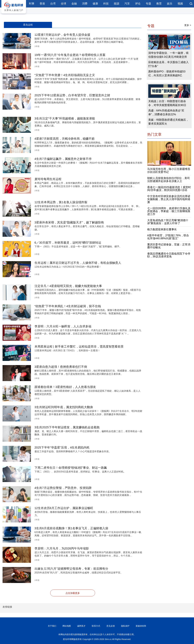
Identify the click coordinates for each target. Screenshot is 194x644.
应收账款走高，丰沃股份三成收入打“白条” (168, 64)
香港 (42, 4)
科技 (106, 4)
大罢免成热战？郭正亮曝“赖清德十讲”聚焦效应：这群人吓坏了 (168, 222)
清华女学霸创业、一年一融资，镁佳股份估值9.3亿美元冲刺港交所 (168, 55)
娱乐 (170, 4)
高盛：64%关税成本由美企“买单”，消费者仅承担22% (166, 112)
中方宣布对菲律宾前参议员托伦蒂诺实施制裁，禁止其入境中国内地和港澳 (169, 199)
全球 (64, 4)
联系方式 (96, 626)
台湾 (53, 4)
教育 (159, 4)
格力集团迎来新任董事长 (162, 229)
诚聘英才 (81, 626)
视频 (180, 4)
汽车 (127, 4)
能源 (117, 4)
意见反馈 (111, 626)
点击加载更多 (73, 593)
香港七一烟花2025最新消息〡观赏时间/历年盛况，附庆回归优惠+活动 (169, 189)
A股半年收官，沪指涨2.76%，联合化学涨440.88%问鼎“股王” (168, 237)
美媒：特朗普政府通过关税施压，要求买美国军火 (168, 122)
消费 (85, 4)
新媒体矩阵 (141, 626)
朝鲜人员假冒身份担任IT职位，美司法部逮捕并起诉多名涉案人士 (169, 180)
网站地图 (67, 626)
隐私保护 (125, 626)
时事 (32, 4)
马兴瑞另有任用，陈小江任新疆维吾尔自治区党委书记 (169, 170)
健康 (95, 4)
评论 (138, 4)
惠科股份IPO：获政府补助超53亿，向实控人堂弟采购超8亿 (167, 73)
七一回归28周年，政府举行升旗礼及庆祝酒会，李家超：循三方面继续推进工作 (169, 211)
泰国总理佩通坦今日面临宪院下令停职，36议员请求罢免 (169, 255)
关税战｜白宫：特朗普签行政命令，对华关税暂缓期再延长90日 (167, 103)
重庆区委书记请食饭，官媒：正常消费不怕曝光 (169, 246)
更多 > (188, 25)
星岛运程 (28, 25)
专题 (148, 4)
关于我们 (52, 626)
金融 (74, 4)
